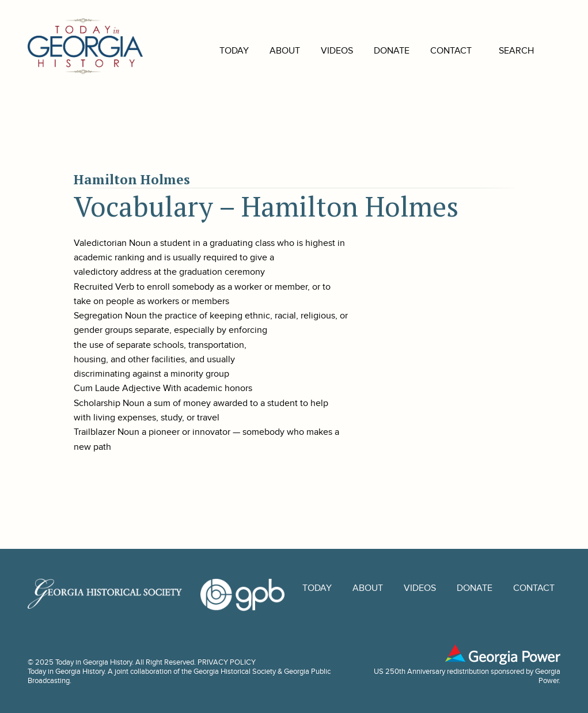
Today (217, 51)
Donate (374, 51)
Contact (434, 51)
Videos (320, 51)
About (268, 51)
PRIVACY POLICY (227, 662)
